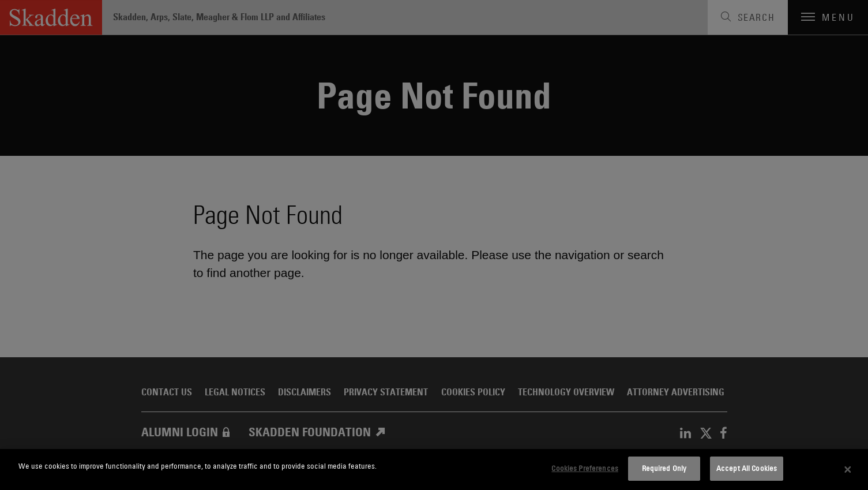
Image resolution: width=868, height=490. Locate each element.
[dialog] (434, 470)
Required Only (664, 468)
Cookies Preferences (585, 468)
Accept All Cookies (747, 468)
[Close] (848, 470)
